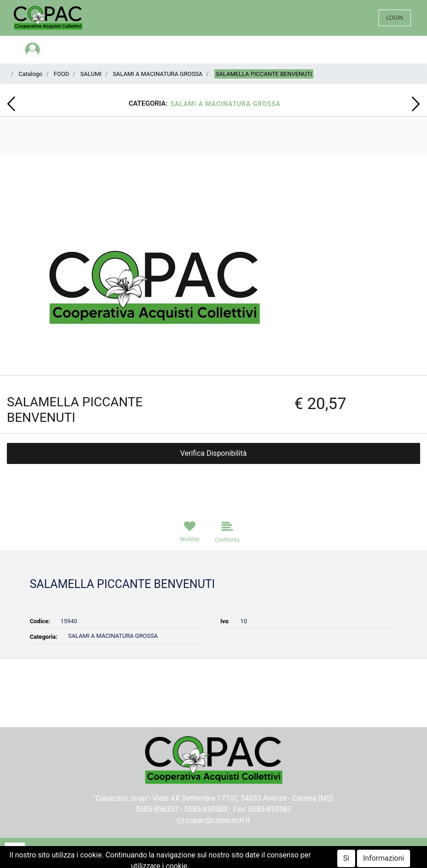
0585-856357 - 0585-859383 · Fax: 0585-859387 (213, 809)
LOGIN (395, 18)
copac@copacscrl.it (213, 820)
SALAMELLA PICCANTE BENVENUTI (264, 74)
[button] (11, 104)
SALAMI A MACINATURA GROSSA (157, 74)
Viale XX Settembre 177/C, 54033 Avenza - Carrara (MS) (243, 798)
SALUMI (91, 74)
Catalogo (31, 74)
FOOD (61, 74)
